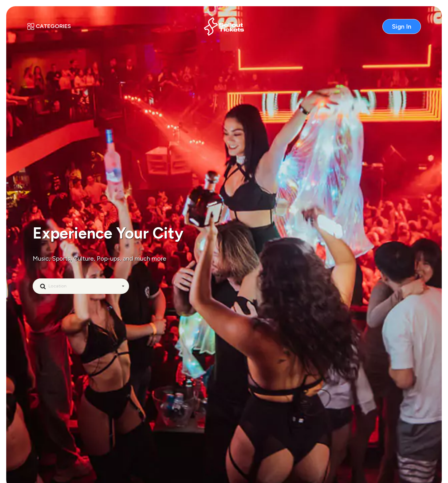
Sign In (402, 26)
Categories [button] (49, 26)
